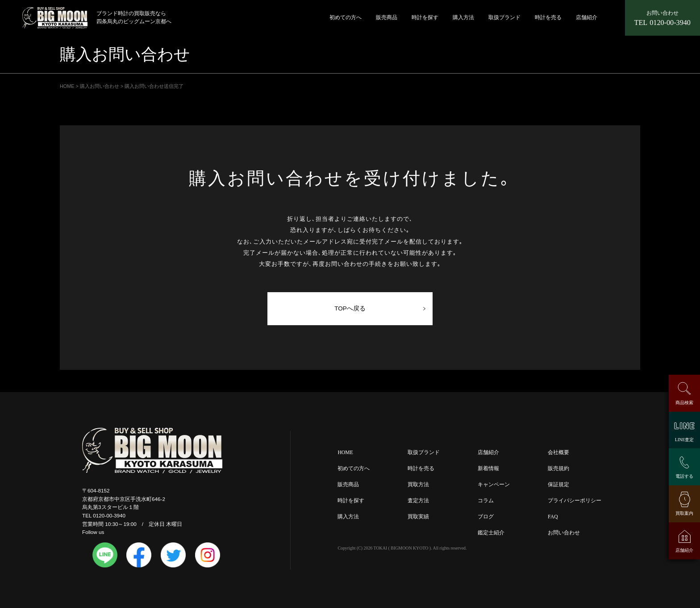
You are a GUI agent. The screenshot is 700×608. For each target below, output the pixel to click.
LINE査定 (684, 440)
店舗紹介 (587, 18)
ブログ (486, 517)
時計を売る (548, 18)
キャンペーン (494, 485)
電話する (684, 476)
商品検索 (684, 403)
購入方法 (463, 18)
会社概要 (558, 453)
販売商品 (387, 18)
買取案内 (684, 513)
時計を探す (425, 18)
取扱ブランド (504, 18)
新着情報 (488, 469)
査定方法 (418, 501)
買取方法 (418, 485)
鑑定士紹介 (491, 533)
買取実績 (418, 517)
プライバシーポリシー (575, 501)
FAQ (553, 517)
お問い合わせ (564, 533)
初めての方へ (346, 18)
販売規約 (558, 469)
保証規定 (558, 485)
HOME (345, 453)
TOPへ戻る (350, 308)
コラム (486, 501)
